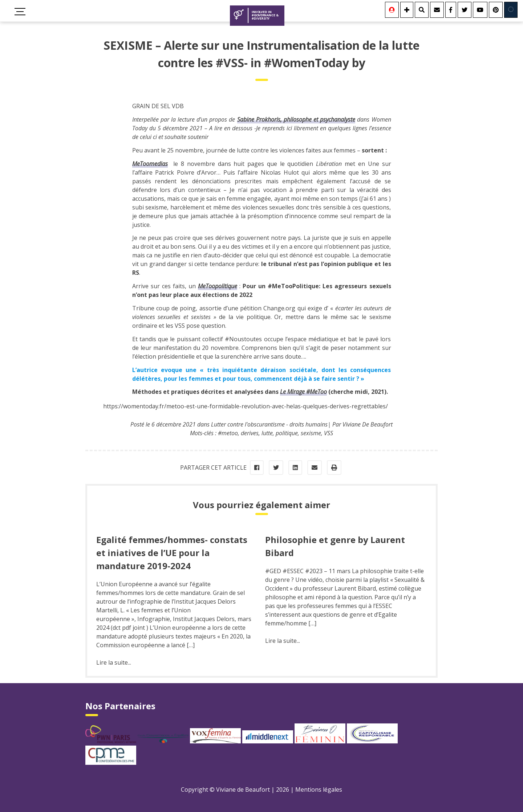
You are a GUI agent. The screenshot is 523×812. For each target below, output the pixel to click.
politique (287, 433)
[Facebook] (451, 10)
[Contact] (437, 10)
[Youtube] (480, 10)
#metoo (228, 433)
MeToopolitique (218, 286)
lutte (267, 433)
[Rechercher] (422, 10)
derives (250, 433)
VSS (329, 433)
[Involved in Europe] (511, 10)
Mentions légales (319, 789)
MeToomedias (150, 164)
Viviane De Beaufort (368, 424)
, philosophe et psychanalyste (296, 119)
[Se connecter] (392, 10)
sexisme (311, 433)
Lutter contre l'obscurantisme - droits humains (269, 424)
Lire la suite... (114, 662)
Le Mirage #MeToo (303, 392)
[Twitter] (465, 10)
